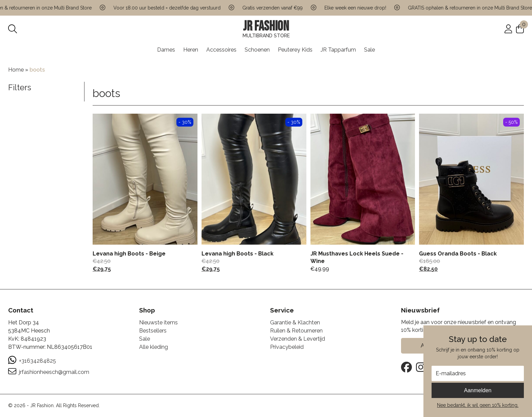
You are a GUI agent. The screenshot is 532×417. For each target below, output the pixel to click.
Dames (166, 50)
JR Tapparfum (338, 50)
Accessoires (221, 50)
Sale (369, 50)
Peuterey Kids (295, 50)
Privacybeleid (287, 347)
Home (16, 70)
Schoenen (257, 50)
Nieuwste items (158, 323)
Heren (191, 50)
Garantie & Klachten (295, 323)
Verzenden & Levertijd (298, 339)
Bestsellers (153, 331)
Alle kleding (154, 347)
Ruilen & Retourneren (296, 331)
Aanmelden (478, 390)
